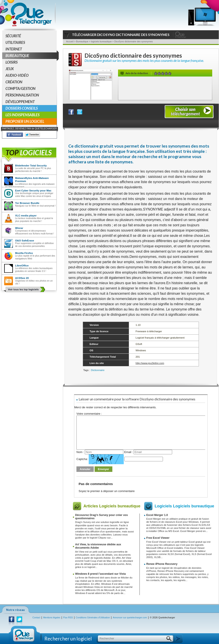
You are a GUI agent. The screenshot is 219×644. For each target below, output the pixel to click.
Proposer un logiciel (25, 121)
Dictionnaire (98, 370)
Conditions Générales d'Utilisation (93, 618)
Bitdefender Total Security (31, 165)
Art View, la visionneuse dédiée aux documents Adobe (98, 546)
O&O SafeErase (25, 240)
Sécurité (13, 36)
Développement (20, 102)
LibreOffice (22, 265)
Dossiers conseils (22, 108)
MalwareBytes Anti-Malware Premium (32, 179)
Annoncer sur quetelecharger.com (130, 618)
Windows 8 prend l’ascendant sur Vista (100, 574)
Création (14, 82)
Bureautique (31, 56)
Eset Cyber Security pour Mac (33, 190)
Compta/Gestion (20, 88)
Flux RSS (68, 618)
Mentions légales (52, 618)
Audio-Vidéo (17, 75)
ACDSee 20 (22, 278)
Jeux (10, 69)
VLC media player (26, 215)
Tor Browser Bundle (27, 203)
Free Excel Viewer (158, 538)
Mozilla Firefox (24, 253)
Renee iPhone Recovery (162, 564)
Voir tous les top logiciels (23, 289)
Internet (14, 49)
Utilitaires (15, 42)
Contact (36, 618)
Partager (74, 111)
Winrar (19, 228)
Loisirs (11, 62)
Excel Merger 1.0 (157, 515)
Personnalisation (22, 95)
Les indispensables (22, 115)
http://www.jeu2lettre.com (150, 363)
